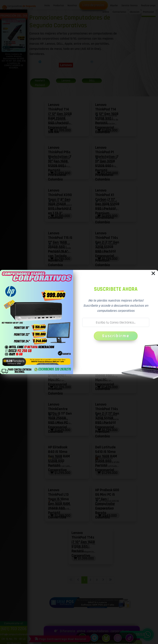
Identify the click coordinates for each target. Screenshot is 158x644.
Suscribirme (116, 336)
